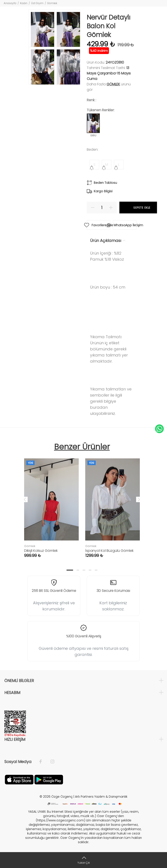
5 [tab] (96, 570)
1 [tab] (70, 570)
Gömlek (52, 3)
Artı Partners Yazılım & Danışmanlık (101, 797)
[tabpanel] (51, 504)
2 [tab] (78, 570)
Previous (25, 499)
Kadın (24, 3)
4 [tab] (90, 570)
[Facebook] (43, 762)
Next (139, 499)
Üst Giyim (37, 3)
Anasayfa (10, 3)
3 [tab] (84, 570)
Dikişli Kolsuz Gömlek (41, 551)
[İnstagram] (50, 762)
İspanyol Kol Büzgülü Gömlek (109, 551)
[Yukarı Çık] (83, 860)
